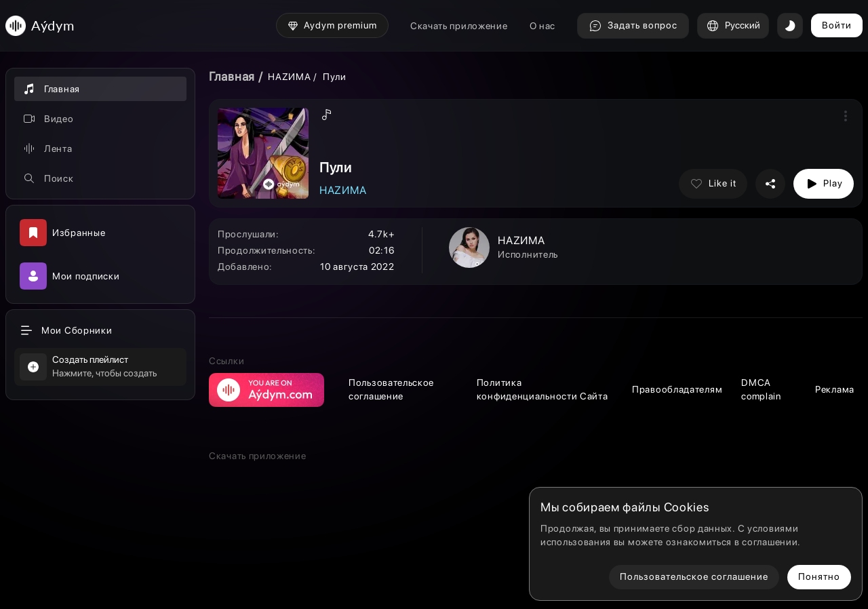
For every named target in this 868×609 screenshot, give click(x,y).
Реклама (835, 389)
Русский (733, 26)
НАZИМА (289, 77)
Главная (232, 76)
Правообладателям (677, 389)
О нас (543, 26)
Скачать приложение (459, 26)
